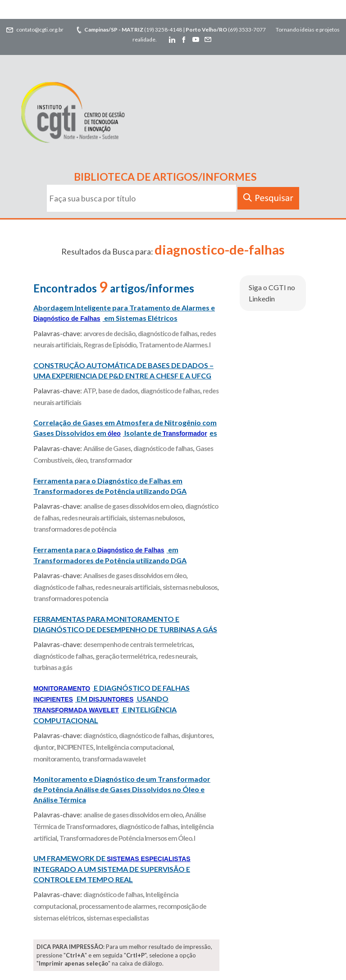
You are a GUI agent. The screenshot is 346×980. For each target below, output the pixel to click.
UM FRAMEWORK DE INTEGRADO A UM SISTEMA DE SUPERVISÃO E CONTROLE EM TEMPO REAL (112, 869)
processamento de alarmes (117, 906)
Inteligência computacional (134, 747)
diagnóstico (100, 735)
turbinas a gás (53, 667)
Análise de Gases (107, 448)
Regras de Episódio (110, 345)
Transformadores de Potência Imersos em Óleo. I (127, 838)
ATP (89, 391)
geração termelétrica (126, 656)
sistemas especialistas (118, 918)
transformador (111, 460)
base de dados (118, 391)
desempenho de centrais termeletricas (138, 644)
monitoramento (56, 759)
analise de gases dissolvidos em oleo (133, 506)
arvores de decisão (109, 333)
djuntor (44, 747)
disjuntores (197, 735)
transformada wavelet (114, 759)
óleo (81, 460)
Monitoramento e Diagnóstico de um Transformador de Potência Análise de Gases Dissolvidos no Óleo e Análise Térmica (122, 789)
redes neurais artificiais (94, 518)
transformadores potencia (71, 598)
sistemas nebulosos (156, 518)
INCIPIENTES (75, 747)
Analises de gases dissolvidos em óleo (135, 575)
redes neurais (177, 656)
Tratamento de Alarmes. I (175, 345)
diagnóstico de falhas (168, 333)
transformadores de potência (75, 529)
